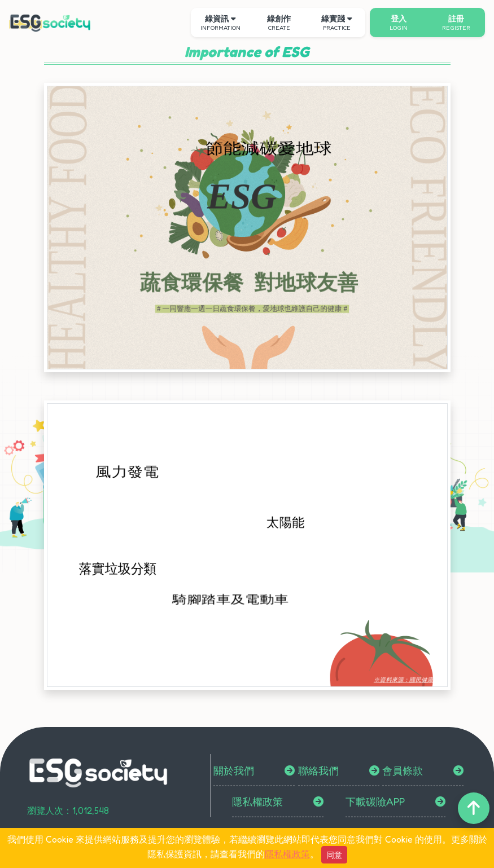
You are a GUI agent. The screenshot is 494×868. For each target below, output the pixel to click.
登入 (399, 23)
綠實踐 (336, 23)
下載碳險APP (375, 801)
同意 (334, 855)
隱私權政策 (257, 801)
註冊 (456, 23)
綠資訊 (220, 23)
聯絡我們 (318, 770)
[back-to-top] (474, 808)
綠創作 (279, 23)
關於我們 (234, 770)
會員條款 (403, 770)
